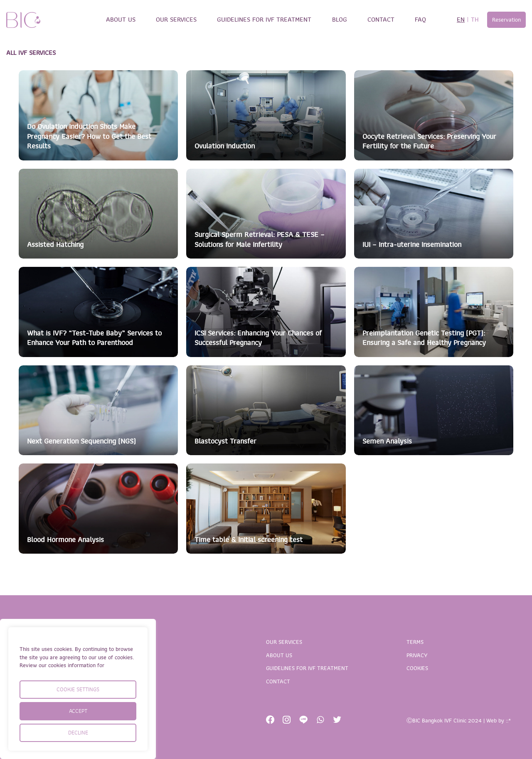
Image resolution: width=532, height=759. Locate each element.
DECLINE (78, 733)
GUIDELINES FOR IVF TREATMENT (264, 20)
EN (461, 20)
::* (508, 721)
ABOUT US (121, 20)
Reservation (506, 20)
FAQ (420, 20)
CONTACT (381, 20)
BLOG (340, 20)
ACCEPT (78, 711)
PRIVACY (417, 655)
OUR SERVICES (176, 20)
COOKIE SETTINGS (78, 689)
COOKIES (417, 668)
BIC (23, 20)
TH (475, 20)
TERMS (415, 642)
